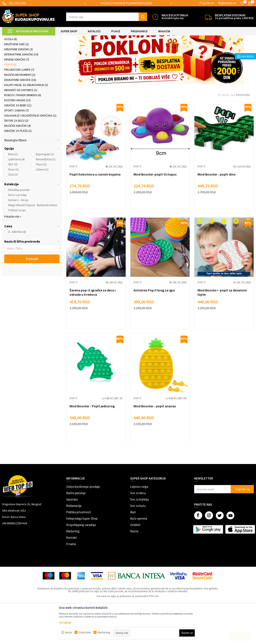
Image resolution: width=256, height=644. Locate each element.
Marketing (73, 567)
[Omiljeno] (242, 3)
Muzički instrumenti (20, 110)
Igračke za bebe (18, 141)
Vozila (11, 75)
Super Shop (32, 38)
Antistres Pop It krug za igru (154, 326)
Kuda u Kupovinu (12, 38)
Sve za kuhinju (139, 535)
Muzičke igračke (17, 161)
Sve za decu (138, 528)
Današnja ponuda (19, 225)
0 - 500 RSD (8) (17, 267)
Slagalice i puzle (18, 69)
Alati (133, 548)
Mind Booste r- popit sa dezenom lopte (222, 328)
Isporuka (72, 535)
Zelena (42, 205)
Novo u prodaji (17, 230)
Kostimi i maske (17, 136)
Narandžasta (46, 195)
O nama (71, 579)
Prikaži (210, 49)
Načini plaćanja (76, 528)
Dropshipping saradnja (81, 560)
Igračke (64, 38)
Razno (134, 567)
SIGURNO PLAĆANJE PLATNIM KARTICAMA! (128, 3)
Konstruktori (16, 64)
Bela (13, 190)
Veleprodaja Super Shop (82, 554)
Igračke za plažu (18, 166)
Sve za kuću (138, 541)
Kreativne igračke (18, 85)
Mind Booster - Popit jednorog (92, 442)
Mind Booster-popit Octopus (155, 210)
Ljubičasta (16, 195)
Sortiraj (176, 49)
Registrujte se (227, 3)
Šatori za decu (16, 156)
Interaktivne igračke (21, 90)
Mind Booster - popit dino (217, 210)
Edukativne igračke (20, 115)
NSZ (13, 200)
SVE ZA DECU (49, 38)
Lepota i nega (139, 522)
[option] (128, 3)
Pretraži (32, 294)
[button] (107, 17)
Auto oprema (139, 554)
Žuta (13, 210)
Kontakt (72, 573)
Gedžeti (135, 560)
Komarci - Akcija (18, 235)
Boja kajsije (45, 190)
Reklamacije (74, 541)
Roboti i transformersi (23, 131)
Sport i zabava (16, 146)
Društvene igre (16, 80)
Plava (41, 200)
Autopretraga (158, 49)
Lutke (10, 59)
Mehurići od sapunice (21, 125)
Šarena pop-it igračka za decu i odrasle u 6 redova (93, 328)
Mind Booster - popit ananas (155, 442)
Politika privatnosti (79, 548)
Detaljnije (65, 622)
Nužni (69, 632)
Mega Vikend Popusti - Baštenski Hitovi (33, 240)
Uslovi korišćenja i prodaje (83, 522)
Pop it (10, 100)
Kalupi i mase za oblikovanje (26, 120)
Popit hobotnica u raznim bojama (95, 210)
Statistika (85, 632)
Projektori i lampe (19, 105)
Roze (14, 205)
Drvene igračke (17, 95)
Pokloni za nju (17, 246)
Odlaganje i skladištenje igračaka (30, 151)
